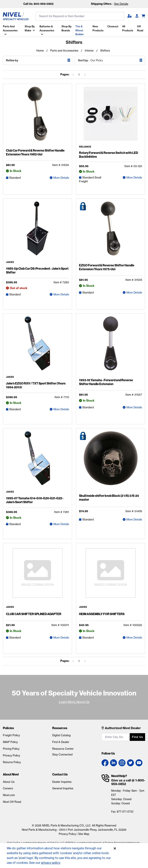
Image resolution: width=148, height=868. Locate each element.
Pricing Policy (11, 749)
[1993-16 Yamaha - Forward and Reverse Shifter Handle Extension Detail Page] (111, 347)
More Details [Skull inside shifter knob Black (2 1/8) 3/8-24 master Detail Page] (134, 520)
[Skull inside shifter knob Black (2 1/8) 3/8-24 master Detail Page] (111, 462)
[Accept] (115, 849)
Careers (8, 789)
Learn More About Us (74, 702)
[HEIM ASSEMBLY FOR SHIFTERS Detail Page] (111, 576)
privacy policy (51, 863)
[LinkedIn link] (114, 763)
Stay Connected (62, 755)
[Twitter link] (130, 763)
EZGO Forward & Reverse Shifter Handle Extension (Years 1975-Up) (107, 267)
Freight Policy (11, 736)
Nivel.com (9, 795)
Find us (137, 737)
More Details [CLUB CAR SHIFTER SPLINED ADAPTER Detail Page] (61, 638)
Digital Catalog (61, 736)
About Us (9, 782)
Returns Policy (12, 762)
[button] (129, 16)
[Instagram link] (122, 763)
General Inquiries (63, 789)
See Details (121, 4)
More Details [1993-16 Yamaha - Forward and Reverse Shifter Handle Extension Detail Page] (134, 408)
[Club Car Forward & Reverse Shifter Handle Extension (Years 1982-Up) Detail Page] (37, 117)
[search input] (80, 16)
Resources (60, 728)
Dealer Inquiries (62, 782)
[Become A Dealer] (137, 16)
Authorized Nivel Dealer (123, 728)
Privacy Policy (11, 756)
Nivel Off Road (12, 802)
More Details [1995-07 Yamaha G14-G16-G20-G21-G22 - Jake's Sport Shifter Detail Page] (61, 524)
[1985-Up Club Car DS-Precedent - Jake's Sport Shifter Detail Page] (37, 232)
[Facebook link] (105, 763)
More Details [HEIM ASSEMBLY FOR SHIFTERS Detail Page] (134, 638)
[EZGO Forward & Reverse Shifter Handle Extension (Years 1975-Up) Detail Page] (111, 232)
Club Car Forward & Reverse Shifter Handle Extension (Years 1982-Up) (35, 153)
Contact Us (60, 775)
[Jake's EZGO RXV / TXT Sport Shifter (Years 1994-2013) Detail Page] (37, 346)
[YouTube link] (139, 763)
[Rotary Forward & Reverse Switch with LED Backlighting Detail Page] (111, 117)
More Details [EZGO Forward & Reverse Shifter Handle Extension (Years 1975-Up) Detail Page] (134, 293)
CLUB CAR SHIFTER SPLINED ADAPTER (34, 614)
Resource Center (63, 749)
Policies (8, 728)
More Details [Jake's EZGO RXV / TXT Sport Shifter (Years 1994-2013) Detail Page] (61, 409)
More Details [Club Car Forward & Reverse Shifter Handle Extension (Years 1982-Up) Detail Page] (61, 178)
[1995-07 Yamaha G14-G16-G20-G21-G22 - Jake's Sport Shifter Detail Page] (37, 461)
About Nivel (11, 775)
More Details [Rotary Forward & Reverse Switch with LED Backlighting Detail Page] (134, 178)
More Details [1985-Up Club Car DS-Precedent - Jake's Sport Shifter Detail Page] (61, 295)
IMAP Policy (10, 742)
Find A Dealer (61, 742)
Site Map (84, 834)
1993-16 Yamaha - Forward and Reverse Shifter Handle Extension (106, 382)
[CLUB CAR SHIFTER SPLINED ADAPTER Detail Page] (37, 576)
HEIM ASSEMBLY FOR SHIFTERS (102, 614)
